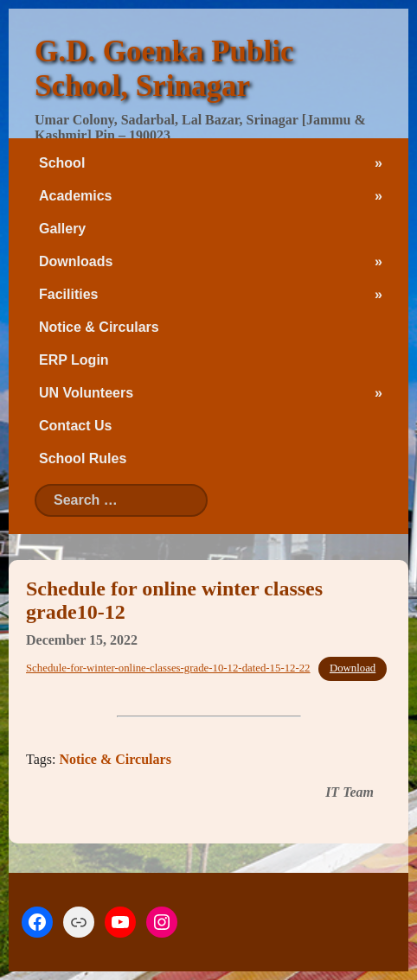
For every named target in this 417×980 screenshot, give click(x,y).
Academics (76, 196)
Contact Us (75, 426)
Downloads (76, 261)
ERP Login (74, 360)
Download (353, 668)
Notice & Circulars (99, 327)
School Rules (83, 458)
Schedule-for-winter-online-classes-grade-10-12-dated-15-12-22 (168, 668)
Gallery (62, 229)
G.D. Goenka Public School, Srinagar (164, 69)
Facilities (68, 294)
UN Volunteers (86, 393)
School (62, 163)
